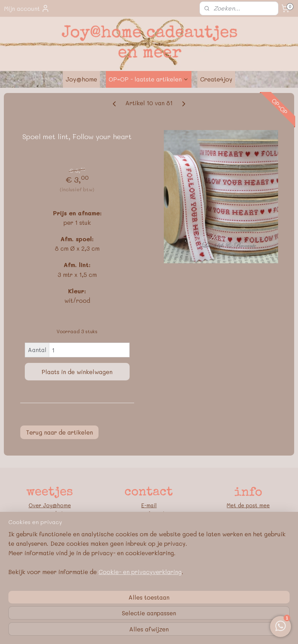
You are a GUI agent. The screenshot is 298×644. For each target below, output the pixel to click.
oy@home (59, 505)
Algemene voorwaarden (248, 530)
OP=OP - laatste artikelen (149, 79)
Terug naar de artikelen (59, 432)
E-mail (149, 505)
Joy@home (81, 79)
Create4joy (216, 79)
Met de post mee (248, 505)
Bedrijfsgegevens (248, 522)
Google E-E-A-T (248, 547)
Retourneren (248, 514)
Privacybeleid (248, 539)
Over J (37, 505)
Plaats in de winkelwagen (77, 372)
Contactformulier (149, 514)
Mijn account (27, 8)
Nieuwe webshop (50, 514)
